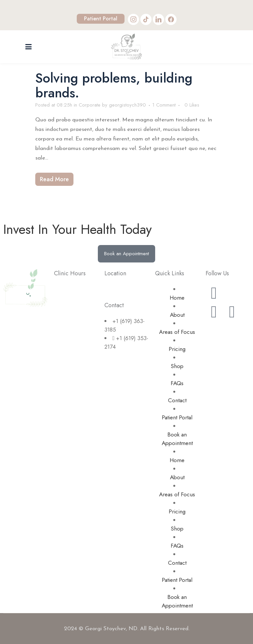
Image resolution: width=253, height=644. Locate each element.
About (177, 315)
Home (177, 298)
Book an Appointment (177, 439)
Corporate (90, 105)
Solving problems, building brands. (114, 85)
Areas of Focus (177, 332)
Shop (177, 366)
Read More (54, 179)
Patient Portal (101, 19)
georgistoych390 (127, 105)
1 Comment (164, 105)
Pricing (177, 349)
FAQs (177, 383)
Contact (177, 400)
